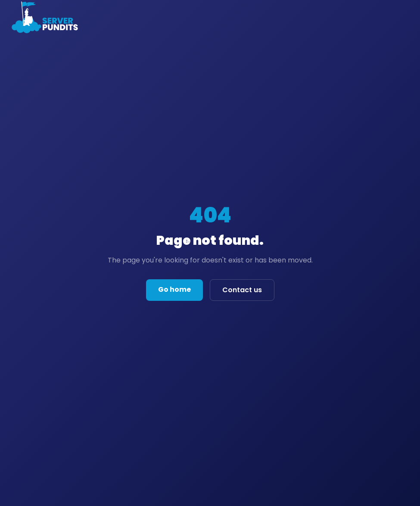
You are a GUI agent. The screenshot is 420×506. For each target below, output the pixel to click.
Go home (174, 289)
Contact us (242, 290)
